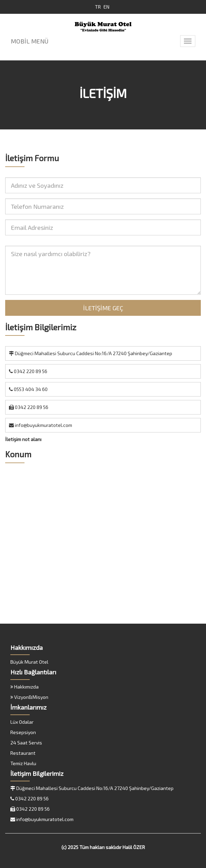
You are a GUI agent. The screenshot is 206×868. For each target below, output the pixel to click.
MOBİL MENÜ (30, 41)
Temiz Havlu (23, 763)
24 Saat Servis (26, 743)
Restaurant (23, 753)
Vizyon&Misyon (29, 697)
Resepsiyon (23, 732)
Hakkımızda (24, 687)
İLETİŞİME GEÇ (103, 308)
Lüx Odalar (22, 722)
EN (106, 7)
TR (98, 7)
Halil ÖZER (134, 847)
